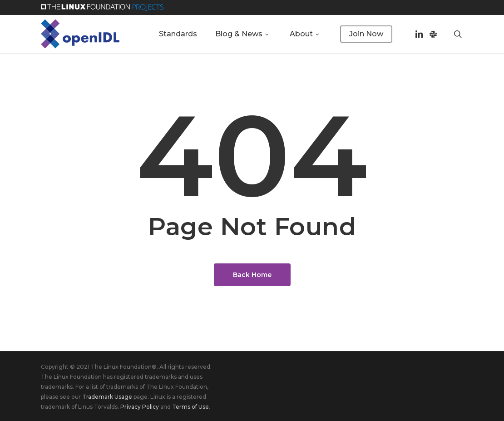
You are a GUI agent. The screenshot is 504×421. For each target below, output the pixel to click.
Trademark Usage (107, 397)
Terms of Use (190, 407)
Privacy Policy (140, 407)
